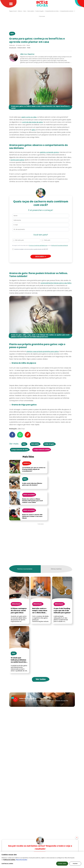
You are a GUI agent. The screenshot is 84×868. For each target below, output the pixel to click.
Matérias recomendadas (25, 569)
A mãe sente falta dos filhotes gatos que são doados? (32, 484)
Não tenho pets (19, 240)
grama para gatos (17, 160)
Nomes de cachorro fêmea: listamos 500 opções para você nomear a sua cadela (32, 501)
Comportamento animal (41, 450)
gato (33, 130)
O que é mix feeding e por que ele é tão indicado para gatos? (62, 611)
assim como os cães (29, 117)
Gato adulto (35, 444)
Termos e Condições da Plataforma (38, 246)
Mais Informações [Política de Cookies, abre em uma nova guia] (22, 860)
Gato (12, 34)
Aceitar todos (62, 864)
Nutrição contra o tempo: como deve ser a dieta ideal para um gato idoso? (40, 612)
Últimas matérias (56, 569)
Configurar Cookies (7, 863)
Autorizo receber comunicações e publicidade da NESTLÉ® (31, 249)
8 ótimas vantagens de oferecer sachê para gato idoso (19, 611)
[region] (42, 860)
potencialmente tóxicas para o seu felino (56, 283)
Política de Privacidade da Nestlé (60, 246)
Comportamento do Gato (20, 450)
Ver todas (41, 679)
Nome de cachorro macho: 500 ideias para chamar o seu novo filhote (32, 516)
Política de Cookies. (9, 860)
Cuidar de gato (49, 444)
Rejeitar (75, 864)
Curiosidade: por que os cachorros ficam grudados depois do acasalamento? (34, 469)
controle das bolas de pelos (32, 122)
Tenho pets (47, 240)
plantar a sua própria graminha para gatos (43, 351)
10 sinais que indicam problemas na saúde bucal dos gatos (18, 661)
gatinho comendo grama (49, 152)
